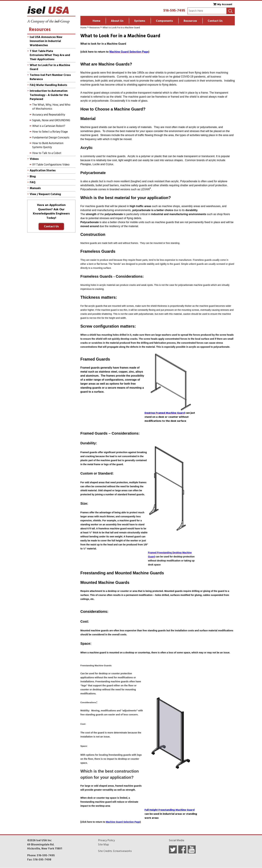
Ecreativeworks (122, 851)
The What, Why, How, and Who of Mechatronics (51, 107)
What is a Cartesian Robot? (49, 126)
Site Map (104, 845)
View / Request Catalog (45, 194)
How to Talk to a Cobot (47, 153)
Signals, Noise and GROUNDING (51, 120)
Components (164, 21)
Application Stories (43, 170)
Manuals (35, 188)
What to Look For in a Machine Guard (121, 27)
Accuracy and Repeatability (49, 115)
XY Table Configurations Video (51, 165)
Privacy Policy (106, 840)
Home (96, 21)
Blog (33, 177)
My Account (225, 4)
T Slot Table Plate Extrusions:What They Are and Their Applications (50, 55)
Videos (34, 159)
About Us (117, 21)
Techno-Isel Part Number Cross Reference (50, 77)
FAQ (33, 182)
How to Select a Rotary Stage (50, 132)
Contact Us (215, 21)
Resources (190, 21)
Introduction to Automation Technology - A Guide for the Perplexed (49, 95)
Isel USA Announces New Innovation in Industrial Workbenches (46, 41)
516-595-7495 (174, 10)
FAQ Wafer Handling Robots (48, 85)
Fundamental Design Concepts (51, 138)
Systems (140, 21)
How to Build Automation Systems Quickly (48, 145)
